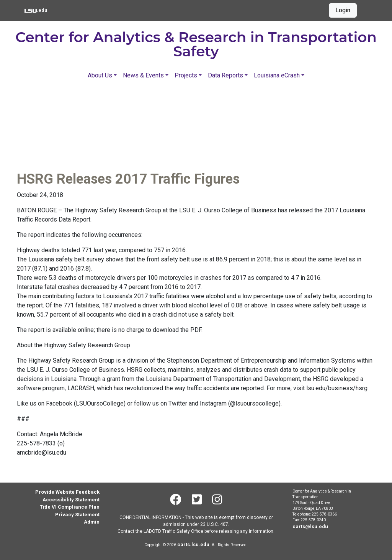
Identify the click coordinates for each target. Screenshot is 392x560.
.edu (36, 10)
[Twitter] (197, 499)
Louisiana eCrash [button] (277, 75)
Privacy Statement (77, 515)
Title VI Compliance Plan (70, 507)
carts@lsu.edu (310, 526)
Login (343, 10)
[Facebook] (176, 499)
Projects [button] (186, 75)
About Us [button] (100, 75)
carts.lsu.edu (193, 544)
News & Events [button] (143, 75)
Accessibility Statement (71, 500)
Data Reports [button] (225, 75)
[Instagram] (217, 499)
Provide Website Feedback (67, 492)
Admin (92, 522)
